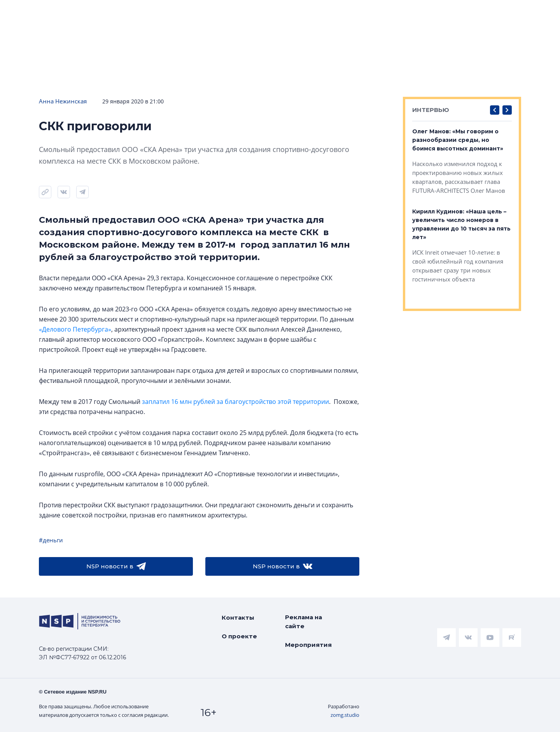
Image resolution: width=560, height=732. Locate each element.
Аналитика (196, 12)
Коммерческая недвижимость (354, 12)
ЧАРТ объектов (84, 12)
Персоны (493, 12)
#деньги (51, 540)
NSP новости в (116, 566)
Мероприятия (308, 645)
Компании (441, 12)
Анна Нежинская (63, 101)
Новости (24, 12)
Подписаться (122, 36)
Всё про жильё (259, 12)
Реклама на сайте (304, 622)
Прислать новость (198, 36)
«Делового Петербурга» (75, 329)
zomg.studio (345, 715)
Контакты (238, 618)
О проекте (239, 636)
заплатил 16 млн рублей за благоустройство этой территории (235, 402)
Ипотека (144, 12)
